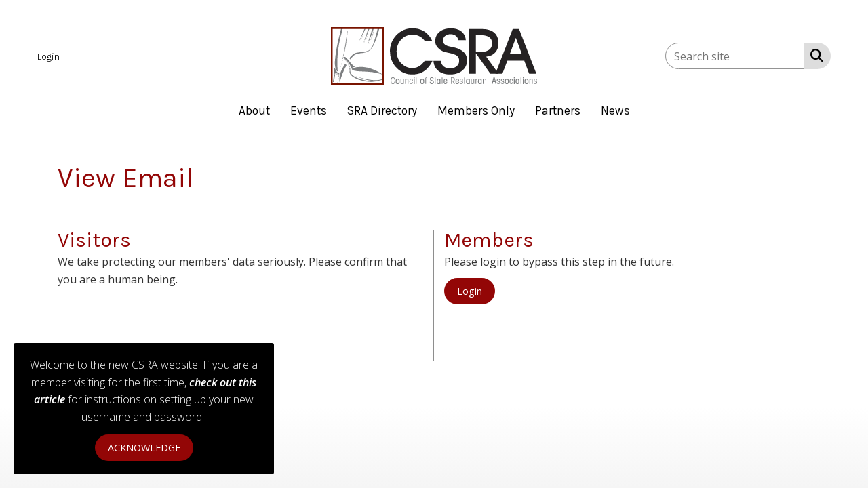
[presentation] (161, 321)
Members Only (476, 110)
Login (470, 291)
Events (309, 110)
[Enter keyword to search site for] (735, 56)
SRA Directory (382, 110)
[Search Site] (814, 55)
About (254, 110)
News (615, 110)
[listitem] (50, 56)
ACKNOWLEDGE (144, 448)
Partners (558, 110)
